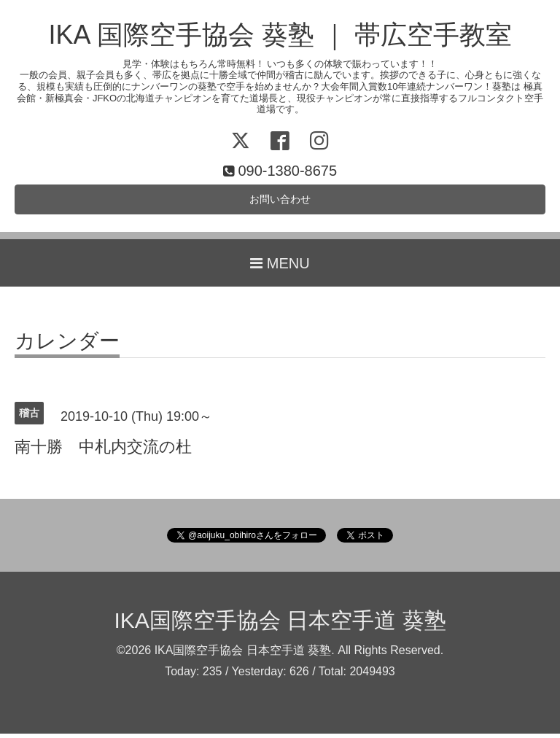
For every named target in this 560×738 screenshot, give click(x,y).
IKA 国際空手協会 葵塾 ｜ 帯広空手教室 (280, 35)
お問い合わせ (280, 202)
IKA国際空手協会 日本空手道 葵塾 (280, 625)
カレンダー (67, 346)
